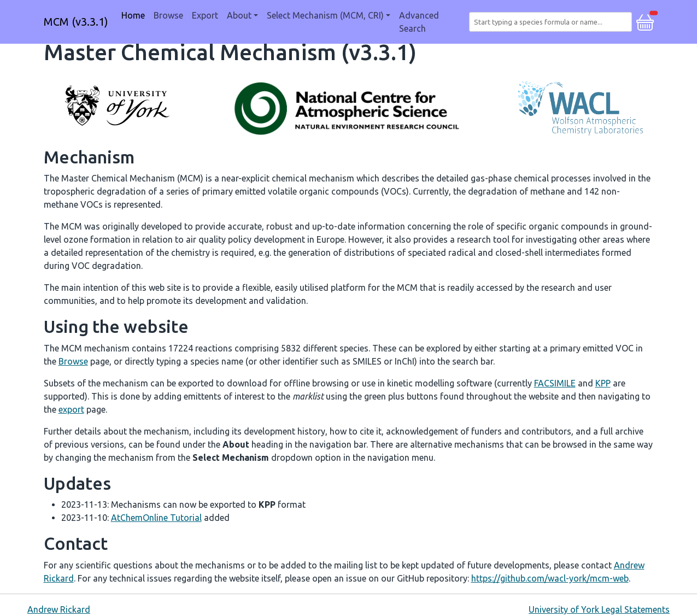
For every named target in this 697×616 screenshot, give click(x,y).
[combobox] (552, 22)
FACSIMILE (555, 383)
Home (133, 15)
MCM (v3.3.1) (76, 22)
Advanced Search (419, 22)
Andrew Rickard (59, 609)
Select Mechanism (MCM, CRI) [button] (325, 15)
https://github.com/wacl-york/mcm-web (550, 578)
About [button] (239, 15)
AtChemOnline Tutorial (156, 518)
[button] (645, 21)
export (71, 409)
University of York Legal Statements (599, 609)
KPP (603, 383)
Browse (168, 15)
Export (205, 15)
